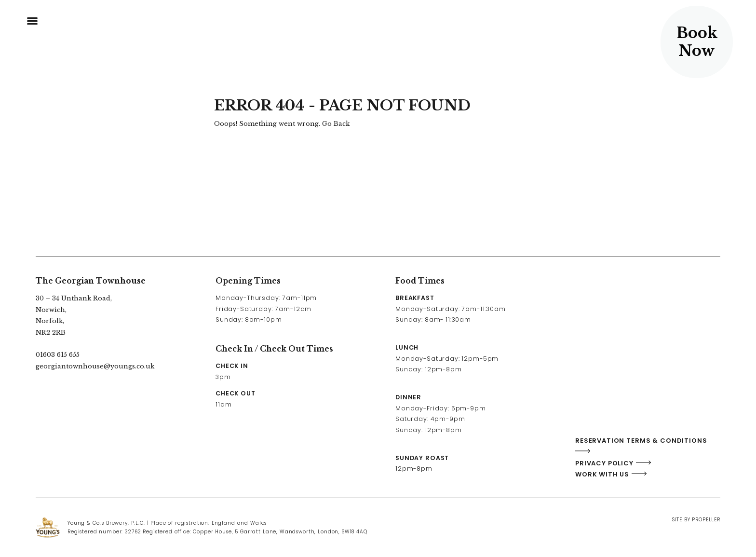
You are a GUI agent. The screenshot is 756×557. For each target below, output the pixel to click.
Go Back (336, 124)
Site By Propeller (696, 520)
